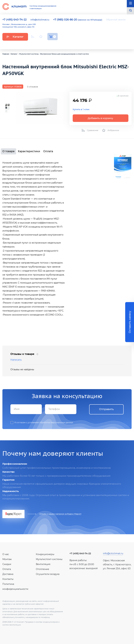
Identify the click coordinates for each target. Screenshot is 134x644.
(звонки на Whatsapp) (78, 20)
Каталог (15, 37)
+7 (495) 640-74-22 (80, 553)
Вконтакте (41, 44)
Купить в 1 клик (81, 109)
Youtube (33, 44)
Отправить (106, 409)
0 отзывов (32, 87)
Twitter (56, 44)
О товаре (8, 151)
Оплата (48, 151)
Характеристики (29, 151)
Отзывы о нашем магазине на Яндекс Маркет (60, 514)
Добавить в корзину (100, 118)
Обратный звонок (116, 20)
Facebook (49, 44)
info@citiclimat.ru (40, 20)
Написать (16, 360)
